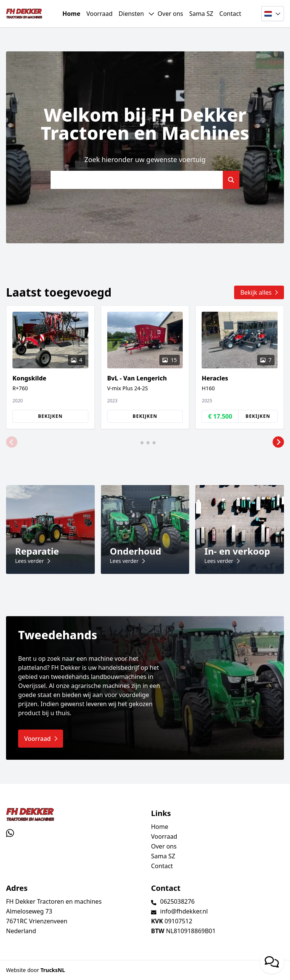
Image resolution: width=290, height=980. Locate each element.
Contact (230, 14)
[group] (50, 367)
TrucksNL (53, 970)
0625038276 (177, 901)
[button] (12, 442)
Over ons (170, 14)
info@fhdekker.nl (184, 911)
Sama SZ (201, 14)
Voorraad (99, 14)
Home (71, 14)
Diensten (131, 14)
